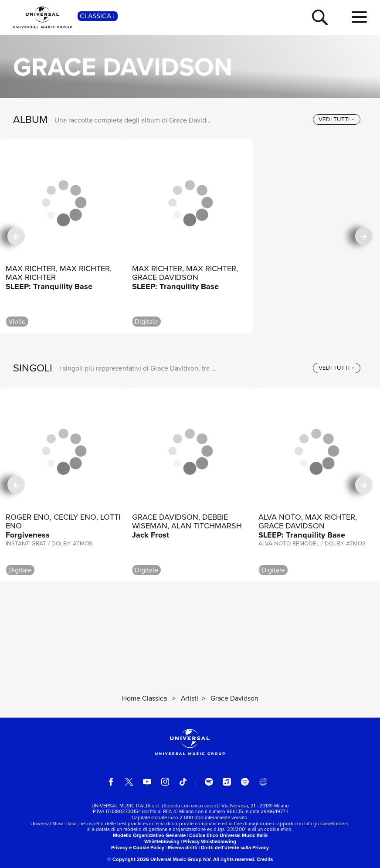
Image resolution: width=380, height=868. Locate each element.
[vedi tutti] (337, 119)
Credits (265, 859)
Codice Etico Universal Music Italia (228, 836)
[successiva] (364, 237)
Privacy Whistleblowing (210, 842)
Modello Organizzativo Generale (149, 836)
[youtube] (147, 782)
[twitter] (129, 782)
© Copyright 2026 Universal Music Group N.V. (159, 859)
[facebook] (111, 782)
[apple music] (227, 782)
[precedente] (16, 237)
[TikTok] (183, 782)
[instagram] (165, 782)
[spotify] (209, 782)
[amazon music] (245, 782)
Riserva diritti (183, 848)
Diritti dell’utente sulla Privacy (235, 848)
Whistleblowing (162, 842)
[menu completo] (359, 17)
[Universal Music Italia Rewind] (263, 782)
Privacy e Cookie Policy (138, 848)
